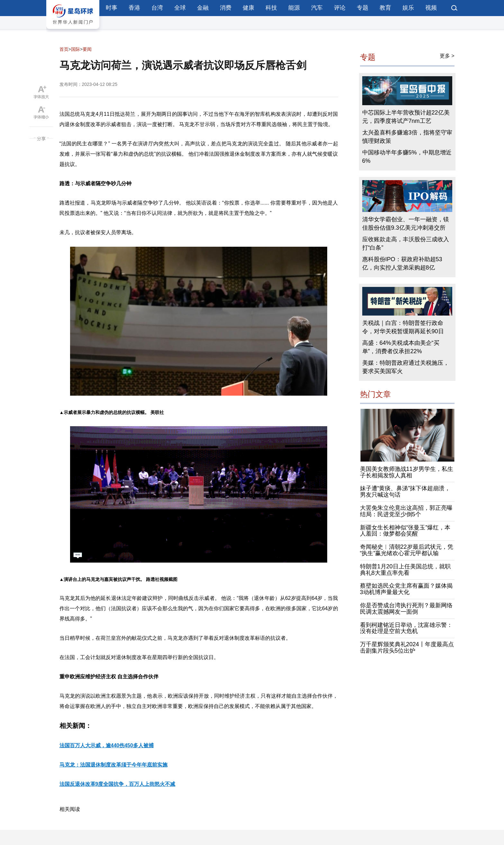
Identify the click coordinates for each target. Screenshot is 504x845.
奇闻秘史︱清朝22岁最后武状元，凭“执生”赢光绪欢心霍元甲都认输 (407, 550)
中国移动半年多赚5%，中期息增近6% (407, 157)
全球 (180, 8)
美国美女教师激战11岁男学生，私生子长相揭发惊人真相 (407, 472)
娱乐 (408, 8)
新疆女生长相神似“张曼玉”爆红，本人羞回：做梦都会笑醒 (405, 531)
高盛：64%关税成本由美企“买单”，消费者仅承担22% (401, 347)
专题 (363, 8)
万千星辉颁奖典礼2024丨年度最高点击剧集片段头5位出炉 (407, 648)
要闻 (87, 49)
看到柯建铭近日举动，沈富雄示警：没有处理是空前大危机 (406, 628)
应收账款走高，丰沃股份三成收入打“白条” (406, 243)
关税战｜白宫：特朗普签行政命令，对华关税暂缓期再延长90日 (403, 327)
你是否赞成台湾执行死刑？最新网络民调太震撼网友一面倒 (406, 609)
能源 (294, 8)
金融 (203, 8)
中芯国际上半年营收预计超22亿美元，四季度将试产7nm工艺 (406, 117)
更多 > (447, 56)
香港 (134, 8)
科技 (271, 8)
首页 (64, 49)
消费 (226, 8)
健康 (248, 8)
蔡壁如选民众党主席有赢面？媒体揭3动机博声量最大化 (406, 589)
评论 (340, 8)
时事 (112, 8)
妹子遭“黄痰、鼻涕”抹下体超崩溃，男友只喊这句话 (405, 491)
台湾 (157, 8)
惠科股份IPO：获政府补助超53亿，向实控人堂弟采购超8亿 (402, 263)
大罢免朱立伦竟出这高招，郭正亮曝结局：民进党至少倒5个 (406, 511)
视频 (431, 8)
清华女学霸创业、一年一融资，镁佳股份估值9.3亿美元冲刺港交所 (406, 224)
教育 (385, 8)
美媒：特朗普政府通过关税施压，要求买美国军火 (406, 367)
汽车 (317, 8)
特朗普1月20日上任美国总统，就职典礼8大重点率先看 (405, 570)
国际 (76, 49)
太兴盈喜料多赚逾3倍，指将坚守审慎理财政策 (407, 137)
